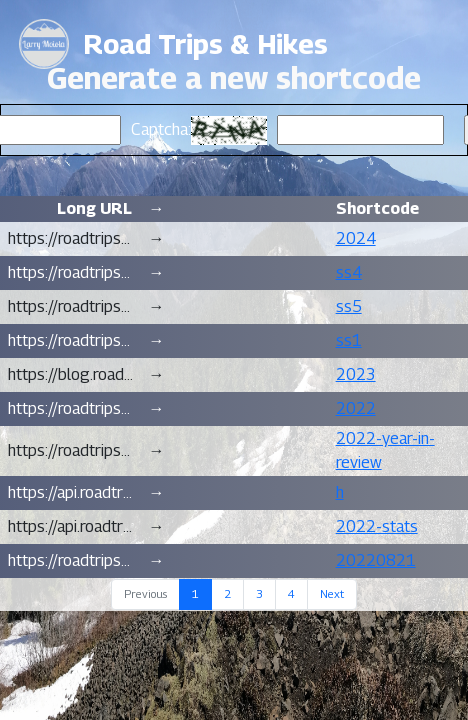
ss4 (349, 272)
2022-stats (377, 526)
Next (332, 594)
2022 (356, 408)
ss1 (349, 340)
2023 (356, 374)
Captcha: (161, 129)
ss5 (349, 306)
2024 (356, 238)
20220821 (376, 560)
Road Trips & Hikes (206, 44)
